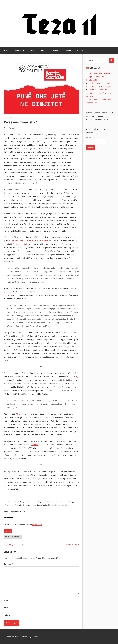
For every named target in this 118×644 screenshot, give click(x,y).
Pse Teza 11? (19, 50)
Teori (43, 50)
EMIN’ (56, 292)
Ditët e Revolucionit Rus (98, 90)
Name (7, 600)
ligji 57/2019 (71, 377)
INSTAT (18, 414)
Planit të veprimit (20, 244)
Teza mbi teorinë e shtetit (67, 544)
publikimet (8, 295)
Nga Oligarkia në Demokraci (100, 73)
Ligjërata (67, 50)
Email (7, 608)
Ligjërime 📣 (94, 68)
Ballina (6, 50)
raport (59, 166)
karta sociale (17, 537)
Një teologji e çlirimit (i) (14, 544)
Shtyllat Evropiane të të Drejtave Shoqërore (29, 241)
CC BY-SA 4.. (37, 525)
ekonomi (7, 537)
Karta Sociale (49, 224)
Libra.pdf (80, 50)
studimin (35, 445)
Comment (8, 564)
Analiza (32, 50)
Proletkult (54, 50)
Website (7, 615)
